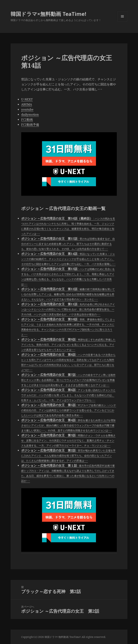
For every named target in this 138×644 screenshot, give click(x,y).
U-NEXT (27, 99)
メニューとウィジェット (122, 21)
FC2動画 (27, 119)
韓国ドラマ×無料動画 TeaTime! (48, 14)
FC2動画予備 (30, 125)
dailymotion (30, 114)
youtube (27, 109)
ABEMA (27, 104)
